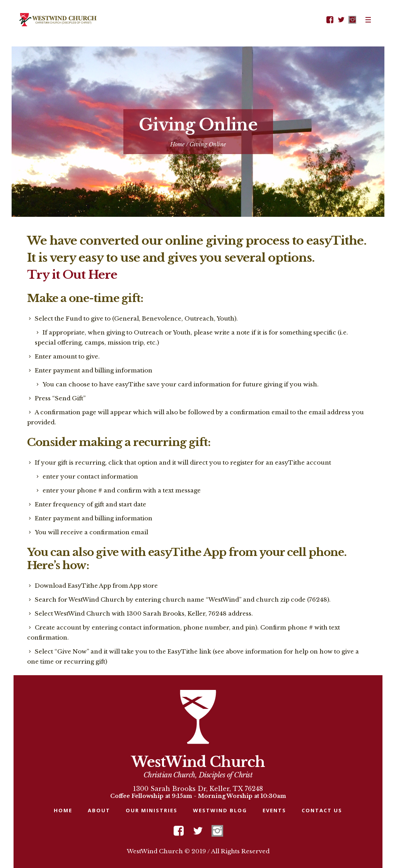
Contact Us (322, 810)
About (99, 810)
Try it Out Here (72, 275)
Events (274, 810)
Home (177, 144)
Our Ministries (152, 810)
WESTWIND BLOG (220, 810)
